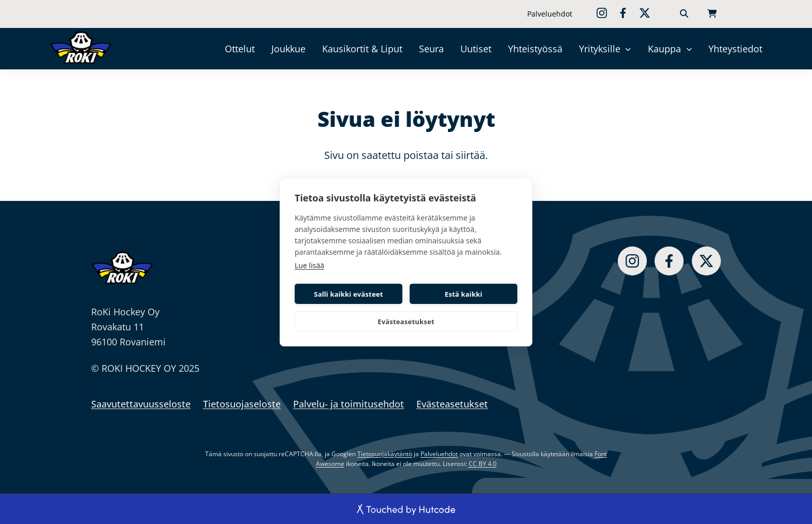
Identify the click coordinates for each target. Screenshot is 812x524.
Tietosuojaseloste (242, 404)
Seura (431, 49)
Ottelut (240, 49)
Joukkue (288, 49)
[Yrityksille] (628, 49)
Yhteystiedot (735, 49)
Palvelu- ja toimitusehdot (349, 404)
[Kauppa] (689, 49)
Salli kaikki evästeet (348, 294)
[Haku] (684, 14)
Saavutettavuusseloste (141, 404)
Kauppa (664, 49)
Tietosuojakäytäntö (385, 454)
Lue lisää (309, 265)
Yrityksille (600, 49)
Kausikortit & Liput (362, 49)
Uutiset (476, 49)
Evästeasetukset (406, 322)
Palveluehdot (550, 14)
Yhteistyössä (535, 49)
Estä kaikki (464, 294)
